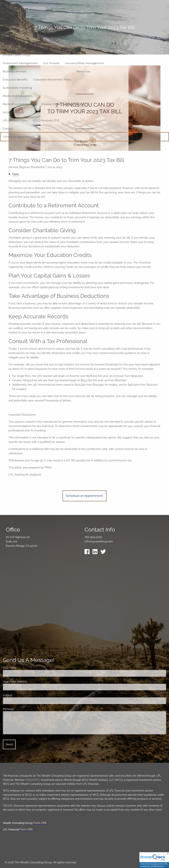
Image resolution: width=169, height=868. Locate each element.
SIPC (37, 780)
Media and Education (17, 96)
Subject (21, 695)
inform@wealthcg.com (99, 541)
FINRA (29, 780)
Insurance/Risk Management (84, 63)
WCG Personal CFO (46, 120)
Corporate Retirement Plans (52, 79)
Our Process (51, 63)
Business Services (14, 71)
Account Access (13, 112)
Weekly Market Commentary (61, 104)
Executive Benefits (15, 79)
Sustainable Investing (17, 88)
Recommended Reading (19, 104)
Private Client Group (17, 55)
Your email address (28, 682)
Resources (83, 71)
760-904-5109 (93, 537)
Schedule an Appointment (84, 496)
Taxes (15, 174)
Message (22, 709)
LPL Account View (15, 120)
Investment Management (20, 63)
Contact (8, 129)
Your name (23, 668)
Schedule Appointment (19, 137)
